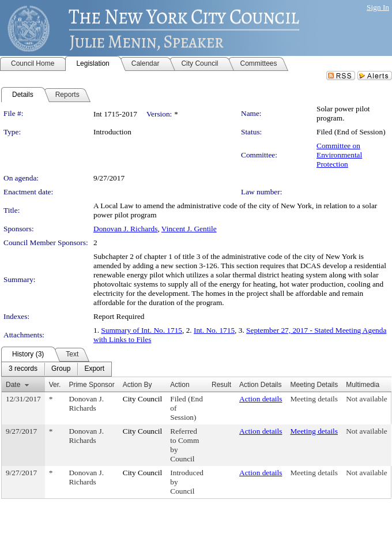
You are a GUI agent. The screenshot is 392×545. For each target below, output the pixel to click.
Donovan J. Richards (125, 229)
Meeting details (314, 399)
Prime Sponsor (91, 385)
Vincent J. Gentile (189, 229)
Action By (137, 385)
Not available (366, 399)
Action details (261, 399)
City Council (143, 399)
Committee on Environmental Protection (339, 155)
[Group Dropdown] (61, 369)
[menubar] (56, 369)
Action (180, 385)
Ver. (55, 385)
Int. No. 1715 (214, 330)
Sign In (378, 7)
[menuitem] (23, 369)
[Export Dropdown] (94, 369)
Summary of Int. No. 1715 (142, 330)
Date (13, 385)
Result (221, 385)
